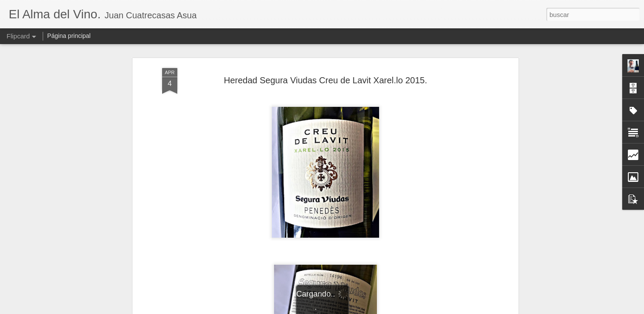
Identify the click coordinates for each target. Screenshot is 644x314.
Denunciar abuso (385, 309)
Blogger (356, 309)
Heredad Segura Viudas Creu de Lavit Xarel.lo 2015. (326, 67)
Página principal (69, 36)
